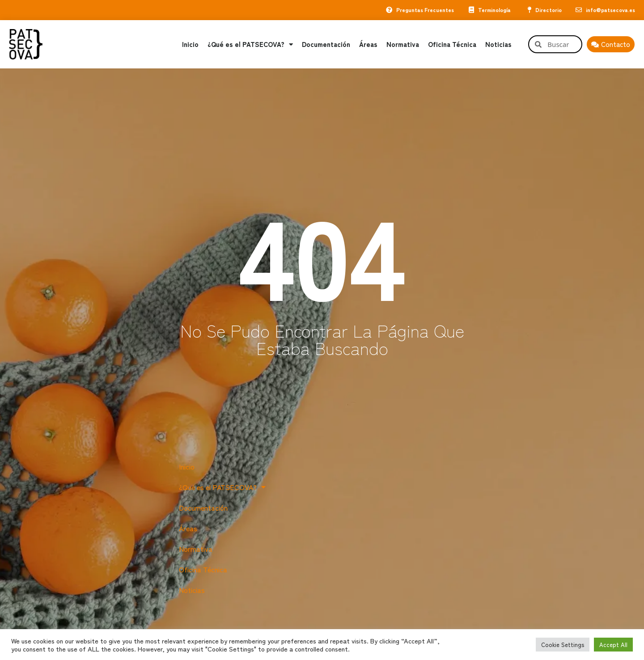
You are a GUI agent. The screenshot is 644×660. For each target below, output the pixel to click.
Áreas (368, 44)
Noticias (498, 44)
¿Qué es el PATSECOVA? (250, 44)
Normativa (403, 44)
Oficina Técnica (452, 44)
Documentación (326, 44)
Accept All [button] (613, 645)
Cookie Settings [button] (563, 645)
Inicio (190, 44)
